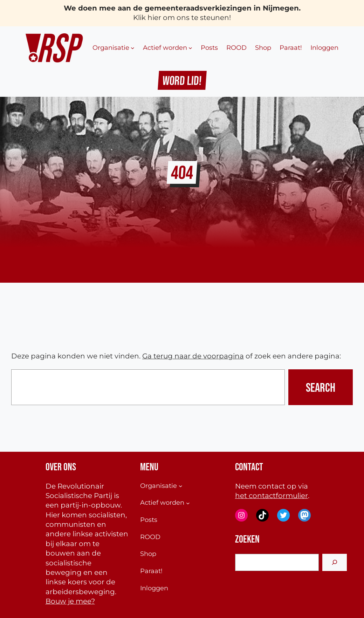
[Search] (335, 562)
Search (321, 387)
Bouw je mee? (70, 601)
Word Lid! (182, 80)
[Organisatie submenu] (133, 48)
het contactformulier (272, 496)
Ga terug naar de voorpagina (193, 356)
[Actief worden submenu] (190, 48)
